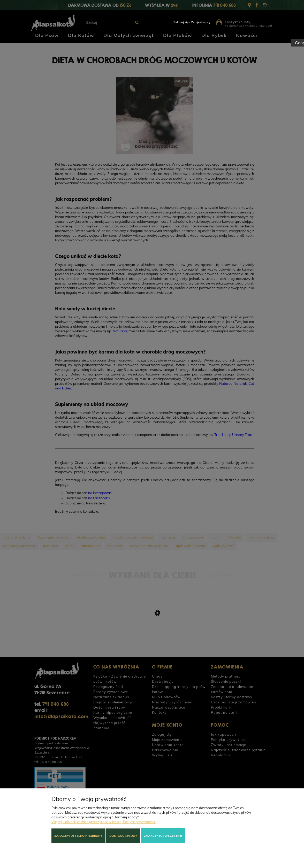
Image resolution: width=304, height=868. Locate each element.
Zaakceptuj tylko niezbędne (78, 836)
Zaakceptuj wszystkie (163, 836)
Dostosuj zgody (123, 836)
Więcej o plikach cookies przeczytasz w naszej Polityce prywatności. (104, 822)
